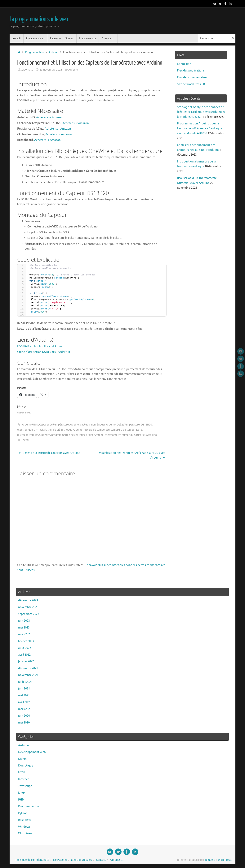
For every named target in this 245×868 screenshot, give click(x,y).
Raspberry (25, 820)
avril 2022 (24, 655)
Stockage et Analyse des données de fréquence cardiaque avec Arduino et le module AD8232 (201, 112)
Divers (22, 759)
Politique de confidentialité (32, 860)
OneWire (45, 435)
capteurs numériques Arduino (98, 425)
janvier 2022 (26, 661)
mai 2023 (24, 628)
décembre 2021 (28, 668)
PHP (21, 800)
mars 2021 (25, 709)
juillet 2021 (25, 682)
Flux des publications (191, 71)
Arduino (54, 52)
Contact (101, 860)
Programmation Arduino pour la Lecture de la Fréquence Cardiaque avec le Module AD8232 (200, 128)
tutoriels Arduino (146, 435)
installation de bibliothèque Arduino (61, 430)
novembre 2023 (28, 607)
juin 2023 (24, 621)
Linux (22, 793)
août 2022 (25, 648)
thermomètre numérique (120, 435)
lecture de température (98, 430)
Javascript (25, 786)
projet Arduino (95, 435)
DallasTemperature (128, 425)
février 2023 (26, 641)
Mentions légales (82, 860)
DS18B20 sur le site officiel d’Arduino (41, 346)
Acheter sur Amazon (49, 117)
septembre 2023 (29, 614)
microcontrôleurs (28, 435)
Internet (24, 779)
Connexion (184, 64)
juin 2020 (24, 716)
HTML (22, 773)
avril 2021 (24, 702)
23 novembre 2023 (51, 70)
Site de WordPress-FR (191, 84)
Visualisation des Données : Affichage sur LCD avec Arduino (132, 455)
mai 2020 (24, 723)
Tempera (210, 860)
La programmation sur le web (39, 19)
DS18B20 (146, 425)
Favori (25, 440)
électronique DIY (27, 430)
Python (23, 813)
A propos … (117, 860)
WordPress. (225, 860)
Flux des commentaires (192, 78)
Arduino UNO (30, 425)
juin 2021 (24, 689)
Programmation (35, 52)
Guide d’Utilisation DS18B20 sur (38, 352)
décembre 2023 (28, 600)
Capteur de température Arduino (59, 425)
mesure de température (128, 430)
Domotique (26, 766)
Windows (24, 827)
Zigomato (27, 70)
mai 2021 (24, 695)
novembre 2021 (28, 675)
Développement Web (32, 752)
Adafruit (65, 352)
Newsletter (60, 860)
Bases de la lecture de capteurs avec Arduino (50, 453)
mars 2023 (25, 634)
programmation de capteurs (68, 435)
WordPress (25, 833)
